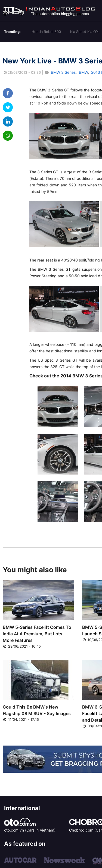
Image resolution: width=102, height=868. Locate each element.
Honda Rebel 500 (46, 32)
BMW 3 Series (63, 72)
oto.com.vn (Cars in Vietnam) (30, 830)
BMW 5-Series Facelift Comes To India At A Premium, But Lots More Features (37, 634)
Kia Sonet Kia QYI (85, 32)
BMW (83, 72)
